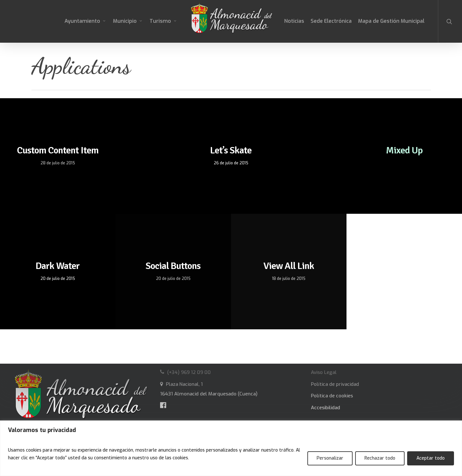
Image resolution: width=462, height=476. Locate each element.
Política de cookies (332, 396)
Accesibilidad (325, 408)
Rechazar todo (380, 458)
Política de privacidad (335, 384)
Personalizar (330, 458)
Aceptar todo (431, 458)
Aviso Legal (324, 372)
